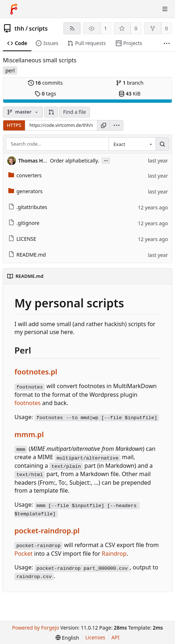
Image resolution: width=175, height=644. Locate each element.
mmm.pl (29, 434)
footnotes (28, 403)
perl (10, 70)
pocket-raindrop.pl (47, 531)
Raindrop (114, 554)
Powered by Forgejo (36, 628)
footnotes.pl (36, 372)
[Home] (14, 9)
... (106, 160)
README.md (27, 255)
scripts (38, 28)
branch (130, 83)
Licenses (95, 637)
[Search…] (162, 144)
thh (19, 28)
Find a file (75, 112)
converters (25, 175)
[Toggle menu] (165, 9)
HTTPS (14, 125)
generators (25, 191)
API (115, 637)
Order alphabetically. (75, 161)
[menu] (117, 125)
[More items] (167, 43)
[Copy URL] (104, 125)
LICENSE (22, 239)
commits (45, 83)
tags (45, 94)
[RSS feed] (72, 28)
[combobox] (132, 144)
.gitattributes (28, 207)
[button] (51, 112)
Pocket (23, 554)
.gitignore (24, 223)
